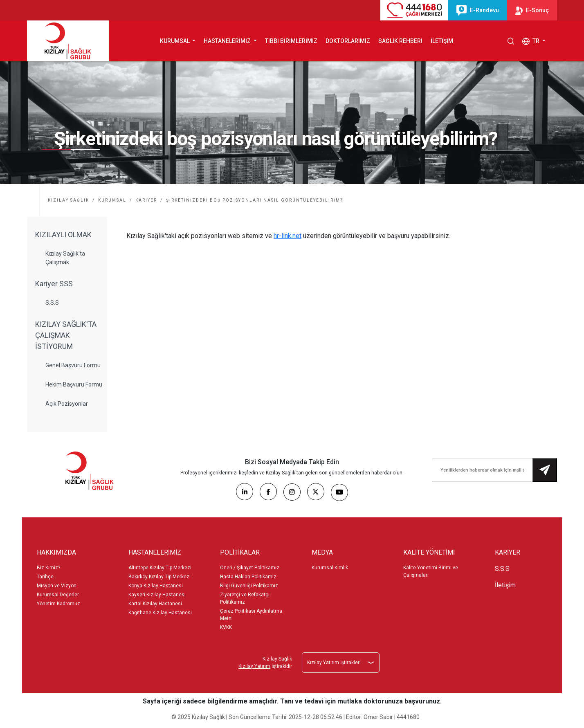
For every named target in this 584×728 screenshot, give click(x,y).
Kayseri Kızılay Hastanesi (157, 595)
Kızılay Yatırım (254, 666)
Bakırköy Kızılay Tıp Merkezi (159, 577)
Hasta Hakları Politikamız (248, 577)
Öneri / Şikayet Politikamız (250, 568)
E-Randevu (478, 10)
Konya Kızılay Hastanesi (156, 586)
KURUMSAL (112, 200)
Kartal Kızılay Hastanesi (155, 604)
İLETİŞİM (442, 41)
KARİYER (146, 200)
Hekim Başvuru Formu (74, 384)
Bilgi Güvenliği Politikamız (249, 586)
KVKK (226, 627)
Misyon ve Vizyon (57, 586)
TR (531, 41)
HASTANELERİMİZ (228, 41)
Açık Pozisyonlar (67, 404)
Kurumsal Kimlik (330, 568)
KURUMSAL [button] (175, 41)
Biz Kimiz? (48, 568)
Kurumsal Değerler (58, 595)
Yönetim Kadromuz (58, 604)
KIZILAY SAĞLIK (69, 200)
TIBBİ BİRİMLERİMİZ (291, 41)
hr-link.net (288, 236)
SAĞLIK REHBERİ (400, 41)
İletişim (505, 585)
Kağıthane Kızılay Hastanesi (160, 613)
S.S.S (52, 303)
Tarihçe (45, 577)
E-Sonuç (532, 10)
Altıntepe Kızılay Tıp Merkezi (160, 568)
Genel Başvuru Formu (73, 365)
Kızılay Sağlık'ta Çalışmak (65, 258)
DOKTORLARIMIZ (348, 41)
